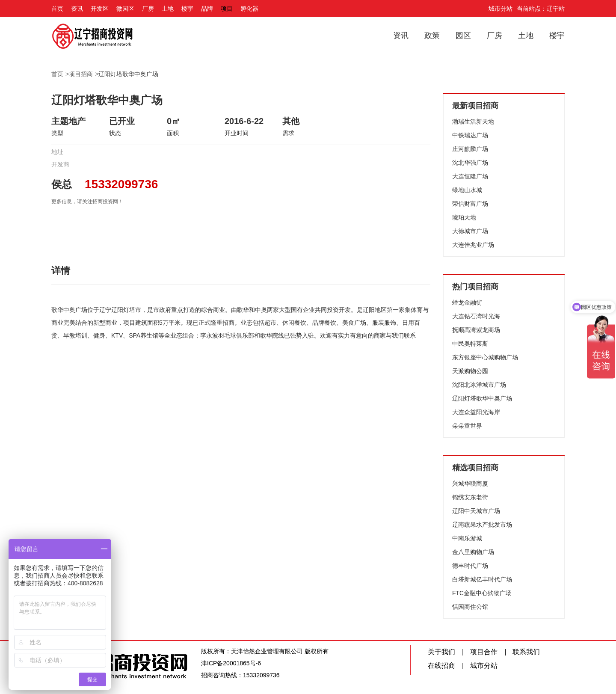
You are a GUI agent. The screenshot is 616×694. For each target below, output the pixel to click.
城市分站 (500, 9)
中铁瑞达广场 (470, 135)
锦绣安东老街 (470, 497)
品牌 (207, 9)
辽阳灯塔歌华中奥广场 (128, 74)
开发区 (100, 9)
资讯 (77, 9)
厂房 (148, 9)
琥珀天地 (464, 217)
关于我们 (441, 652)
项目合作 (484, 652)
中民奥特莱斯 (470, 344)
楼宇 (187, 9)
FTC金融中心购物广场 (482, 593)
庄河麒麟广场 (470, 149)
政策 (432, 36)
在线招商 (441, 666)
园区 (463, 36)
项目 (227, 9)
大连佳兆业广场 (473, 245)
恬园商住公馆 (470, 607)
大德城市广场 (470, 231)
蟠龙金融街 (467, 303)
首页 (57, 9)
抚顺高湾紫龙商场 (476, 330)
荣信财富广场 (470, 204)
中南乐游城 (467, 538)
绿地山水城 (467, 190)
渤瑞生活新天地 (473, 122)
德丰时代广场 (470, 566)
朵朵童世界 (467, 426)
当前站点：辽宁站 (541, 9)
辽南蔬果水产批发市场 (482, 525)
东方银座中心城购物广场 (485, 357)
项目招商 (81, 74)
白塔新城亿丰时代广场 (482, 579)
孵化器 (249, 9)
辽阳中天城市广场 (476, 511)
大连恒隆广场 (470, 176)
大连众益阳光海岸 (476, 412)
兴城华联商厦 (470, 483)
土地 (168, 9)
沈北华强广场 (470, 163)
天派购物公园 (470, 371)
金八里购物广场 (473, 552)
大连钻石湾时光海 (476, 316)
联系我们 (526, 652)
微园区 (125, 9)
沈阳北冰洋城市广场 (479, 385)
